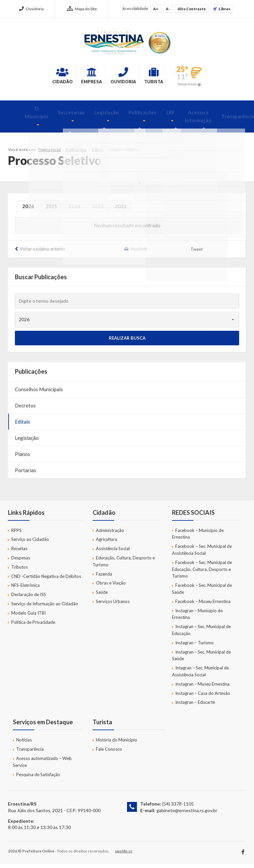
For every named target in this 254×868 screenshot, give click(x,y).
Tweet (197, 253)
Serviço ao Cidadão (30, 544)
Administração (110, 534)
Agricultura (106, 544)
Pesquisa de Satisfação (38, 778)
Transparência (215, 120)
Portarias (25, 474)
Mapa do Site (82, 9)
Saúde (102, 596)
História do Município (117, 744)
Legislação (88, 116)
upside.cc (124, 855)
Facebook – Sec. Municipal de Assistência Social (202, 554)
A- (168, 9)
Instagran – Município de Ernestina (197, 618)
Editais (98, 154)
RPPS (16, 534)
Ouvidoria (31, 9)
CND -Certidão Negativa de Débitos (46, 580)
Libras (222, 9)
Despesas (21, 562)
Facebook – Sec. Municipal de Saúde (202, 593)
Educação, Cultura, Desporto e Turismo (124, 566)
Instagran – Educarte (195, 706)
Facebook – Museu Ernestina (203, 606)
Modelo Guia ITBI (28, 617)
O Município (21, 116)
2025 (51, 210)
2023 (98, 210)
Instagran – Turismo (194, 647)
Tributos (20, 571)
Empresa (79, 77)
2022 (121, 210)
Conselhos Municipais (39, 393)
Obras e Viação (111, 587)
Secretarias (54, 116)
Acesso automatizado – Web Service (42, 766)
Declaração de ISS (29, 599)
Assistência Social (113, 553)
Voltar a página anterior (43, 253)
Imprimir (139, 253)
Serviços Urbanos (113, 606)
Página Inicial (50, 154)
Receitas (19, 553)
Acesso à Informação (176, 120)
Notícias (24, 744)
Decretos (25, 409)
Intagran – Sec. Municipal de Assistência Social (200, 676)
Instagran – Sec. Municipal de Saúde (201, 659)
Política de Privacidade (33, 626)
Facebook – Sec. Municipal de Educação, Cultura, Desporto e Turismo (202, 574)
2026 (28, 210)
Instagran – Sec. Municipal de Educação (201, 634)
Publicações (122, 116)
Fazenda (104, 578)
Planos (22, 458)
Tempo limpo (218, 86)
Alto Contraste (192, 9)
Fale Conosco (109, 753)
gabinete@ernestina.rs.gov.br (187, 815)
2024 (74, 210)
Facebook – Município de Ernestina (198, 538)
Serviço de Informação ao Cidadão (45, 608)
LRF (149, 116)
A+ (156, 9)
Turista (175, 77)
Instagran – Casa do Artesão (203, 697)
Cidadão (34, 77)
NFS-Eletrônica (25, 589)
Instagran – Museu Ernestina (202, 688)
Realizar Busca (127, 342)
